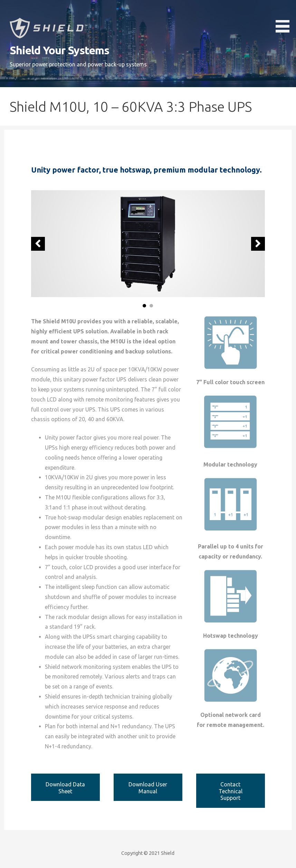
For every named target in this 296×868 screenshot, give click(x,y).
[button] (285, 17)
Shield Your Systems (59, 50)
